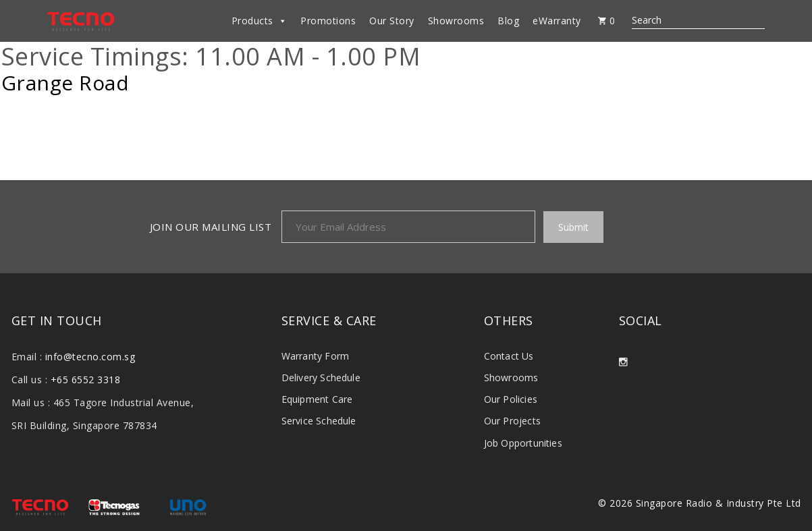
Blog (508, 21)
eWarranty (557, 21)
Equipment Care (317, 399)
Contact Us (509, 356)
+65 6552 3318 (86, 380)
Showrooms (456, 21)
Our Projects (512, 421)
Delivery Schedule (321, 378)
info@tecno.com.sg (90, 357)
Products (260, 21)
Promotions (328, 21)
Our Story (392, 21)
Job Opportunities (523, 443)
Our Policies (511, 399)
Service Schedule (319, 421)
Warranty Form (316, 356)
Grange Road (65, 83)
